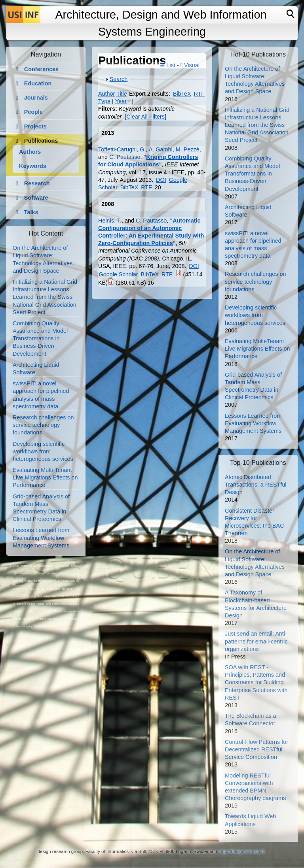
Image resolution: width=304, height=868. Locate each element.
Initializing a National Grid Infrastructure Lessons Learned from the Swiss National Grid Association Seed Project (45, 297)
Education (38, 83)
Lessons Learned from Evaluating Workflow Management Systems (41, 538)
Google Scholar (118, 274)
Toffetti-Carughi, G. (122, 149)
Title (122, 94)
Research (37, 183)
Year (121, 101)
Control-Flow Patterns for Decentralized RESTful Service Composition (256, 749)
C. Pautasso (125, 157)
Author (106, 94)
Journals (36, 98)
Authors (30, 152)
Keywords (33, 166)
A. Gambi (161, 149)
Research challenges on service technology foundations (43, 425)
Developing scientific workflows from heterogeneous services (43, 451)
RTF (199, 94)
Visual (190, 65)
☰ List (168, 65)
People (33, 112)
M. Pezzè (188, 149)
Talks (31, 212)
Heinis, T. (110, 221)
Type (104, 101)
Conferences (41, 69)
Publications (41, 141)
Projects (35, 126)
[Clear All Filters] (145, 117)
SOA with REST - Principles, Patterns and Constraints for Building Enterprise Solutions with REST (256, 682)
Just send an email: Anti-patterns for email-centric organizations (256, 641)
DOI (161, 180)
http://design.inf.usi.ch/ (242, 851)
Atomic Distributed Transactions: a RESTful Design (256, 485)
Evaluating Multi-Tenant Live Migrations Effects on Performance (45, 477)
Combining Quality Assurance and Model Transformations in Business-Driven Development (40, 339)
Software (36, 198)
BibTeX (182, 94)
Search (119, 79)
